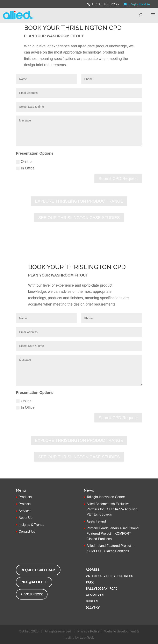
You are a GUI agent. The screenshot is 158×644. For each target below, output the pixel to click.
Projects (25, 504)
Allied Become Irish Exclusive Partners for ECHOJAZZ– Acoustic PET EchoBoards (112, 509)
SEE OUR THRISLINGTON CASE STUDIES (79, 218)
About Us (26, 518)
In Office (25, 168)
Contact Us (27, 531)
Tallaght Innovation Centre (106, 497)
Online (24, 162)
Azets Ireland (96, 521)
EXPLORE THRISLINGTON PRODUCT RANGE (79, 201)
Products (25, 497)
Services (25, 511)
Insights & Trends (31, 525)
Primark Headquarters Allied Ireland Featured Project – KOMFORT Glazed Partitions (113, 533)
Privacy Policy (89, 631)
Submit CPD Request (118, 178)
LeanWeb (87, 638)
